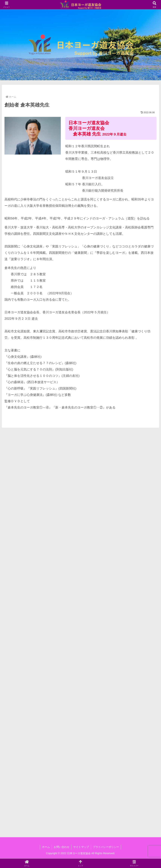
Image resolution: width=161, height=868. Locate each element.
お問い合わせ (62, 847)
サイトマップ (81, 847)
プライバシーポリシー (106, 847)
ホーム (46, 847)
